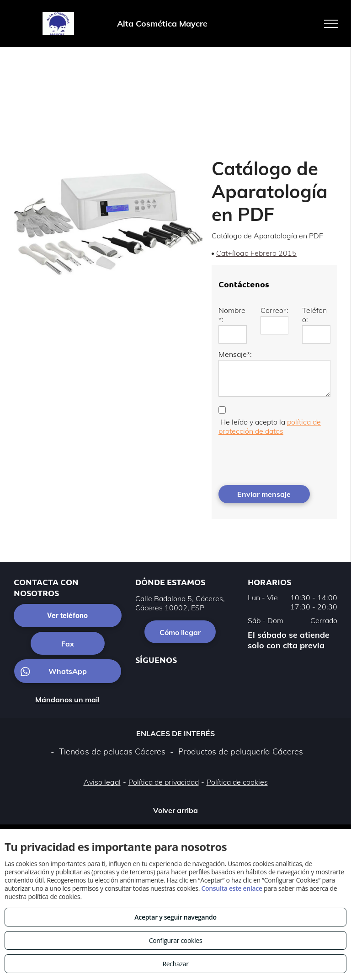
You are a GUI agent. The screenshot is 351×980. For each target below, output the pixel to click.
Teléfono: (314, 315)
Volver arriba (175, 810)
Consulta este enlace (231, 888)
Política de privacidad (164, 782)
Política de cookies (237, 782)
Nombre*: (232, 315)
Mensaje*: (235, 354)
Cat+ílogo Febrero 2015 (256, 253)
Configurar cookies (176, 940)
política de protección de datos (270, 426)
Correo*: (274, 310)
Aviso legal (102, 782)
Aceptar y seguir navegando (175, 917)
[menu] (331, 24)
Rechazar (175, 964)
